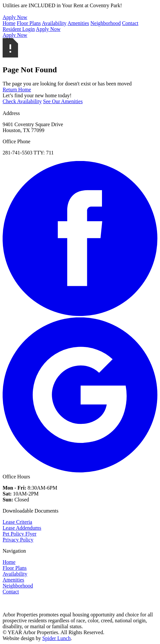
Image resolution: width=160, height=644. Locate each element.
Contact (130, 23)
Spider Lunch (57, 638)
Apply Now (48, 29)
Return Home (17, 90)
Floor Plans (29, 23)
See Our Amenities (63, 101)
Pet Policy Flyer (20, 534)
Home (9, 23)
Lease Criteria (17, 522)
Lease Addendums (22, 528)
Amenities (78, 23)
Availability (54, 23)
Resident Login (19, 29)
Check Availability (22, 101)
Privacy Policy (18, 540)
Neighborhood (106, 23)
